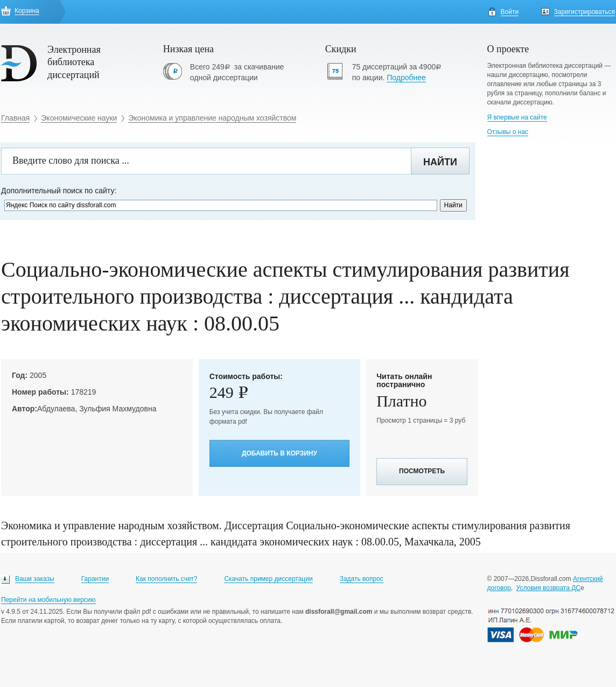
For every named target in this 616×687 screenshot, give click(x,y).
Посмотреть (422, 471)
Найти (440, 162)
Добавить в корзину (279, 453)
